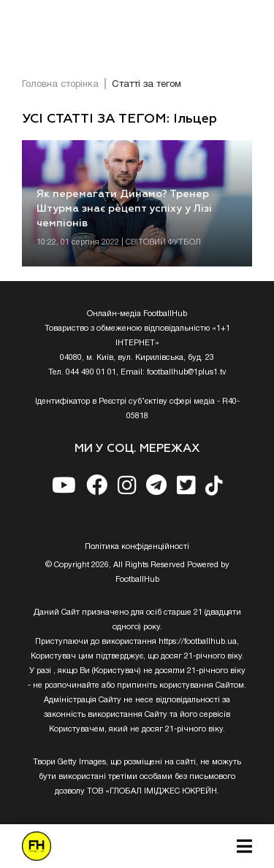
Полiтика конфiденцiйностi (137, 547)
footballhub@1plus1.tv (187, 372)
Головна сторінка (60, 85)
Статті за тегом (146, 85)
